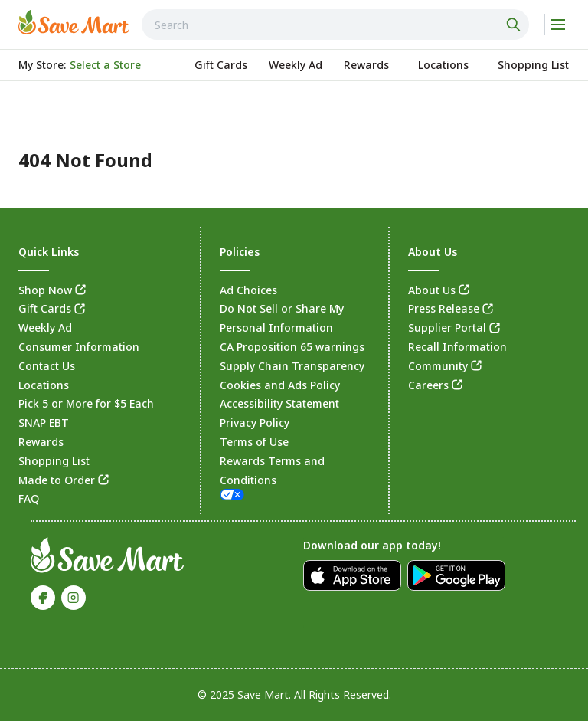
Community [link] (438, 366)
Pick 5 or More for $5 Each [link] (86, 403)
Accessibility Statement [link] (279, 403)
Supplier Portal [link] (447, 328)
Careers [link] (428, 385)
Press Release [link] (444, 308)
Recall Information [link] (457, 347)
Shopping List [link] (54, 461)
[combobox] (335, 25)
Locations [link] (44, 385)
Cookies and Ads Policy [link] (280, 385)
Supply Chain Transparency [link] (292, 366)
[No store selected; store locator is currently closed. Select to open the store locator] (105, 65)
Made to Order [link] (57, 480)
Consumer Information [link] (79, 347)
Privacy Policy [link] (255, 423)
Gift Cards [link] (45, 308)
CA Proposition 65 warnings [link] (292, 347)
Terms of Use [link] (254, 442)
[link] (74, 22)
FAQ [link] (29, 498)
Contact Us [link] (47, 366)
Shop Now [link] (45, 290)
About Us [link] (432, 290)
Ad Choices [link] (248, 290)
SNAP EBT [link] (44, 423)
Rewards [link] (41, 442)
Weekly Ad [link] (45, 328)
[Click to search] (515, 25)
